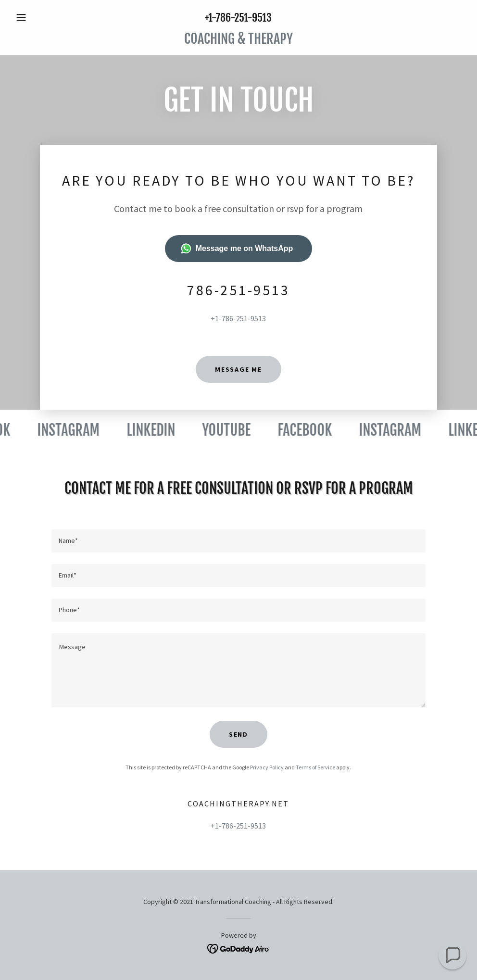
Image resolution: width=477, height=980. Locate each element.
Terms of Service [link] (315, 767)
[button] (46, 17)
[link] (238, 41)
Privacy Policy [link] (267, 767)
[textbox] (239, 541)
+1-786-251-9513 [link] (238, 18)
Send (238, 734)
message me (238, 369)
